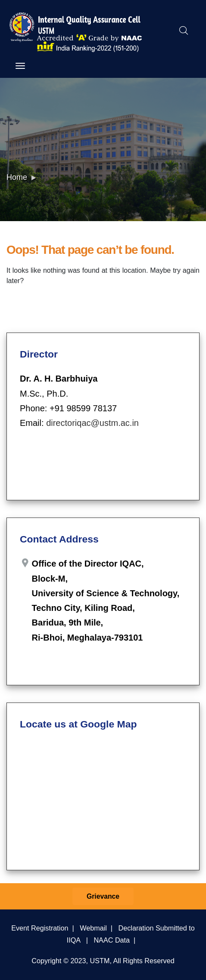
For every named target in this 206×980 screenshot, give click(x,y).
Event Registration (40, 928)
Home (17, 177)
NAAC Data (112, 940)
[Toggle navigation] (20, 66)
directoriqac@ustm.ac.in (92, 423)
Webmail (93, 928)
